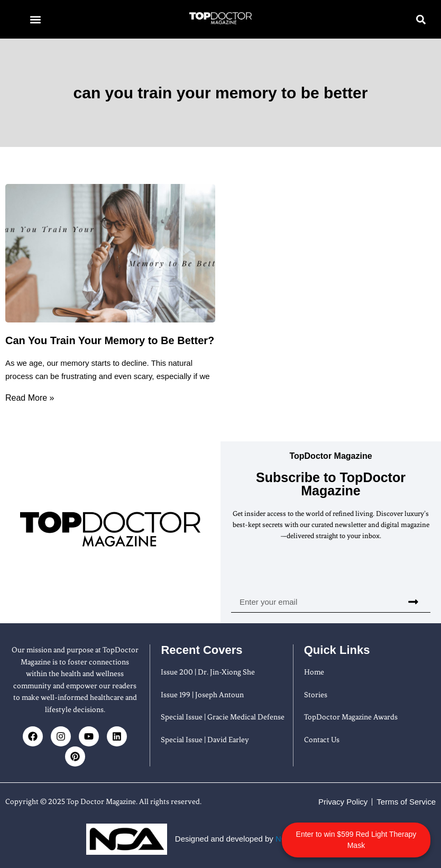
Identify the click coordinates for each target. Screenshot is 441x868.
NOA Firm (293, 839)
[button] (35, 19)
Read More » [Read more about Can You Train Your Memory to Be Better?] (30, 398)
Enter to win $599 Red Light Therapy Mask (386, 834)
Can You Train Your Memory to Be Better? (110, 340)
